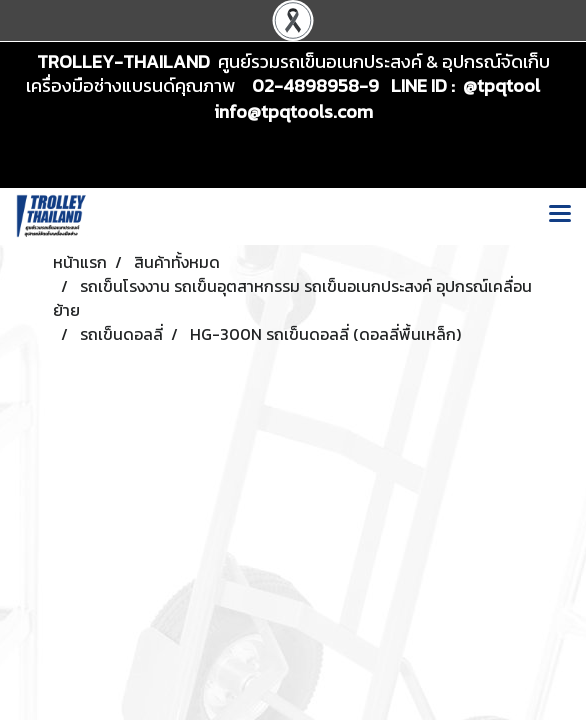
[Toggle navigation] (560, 216)
